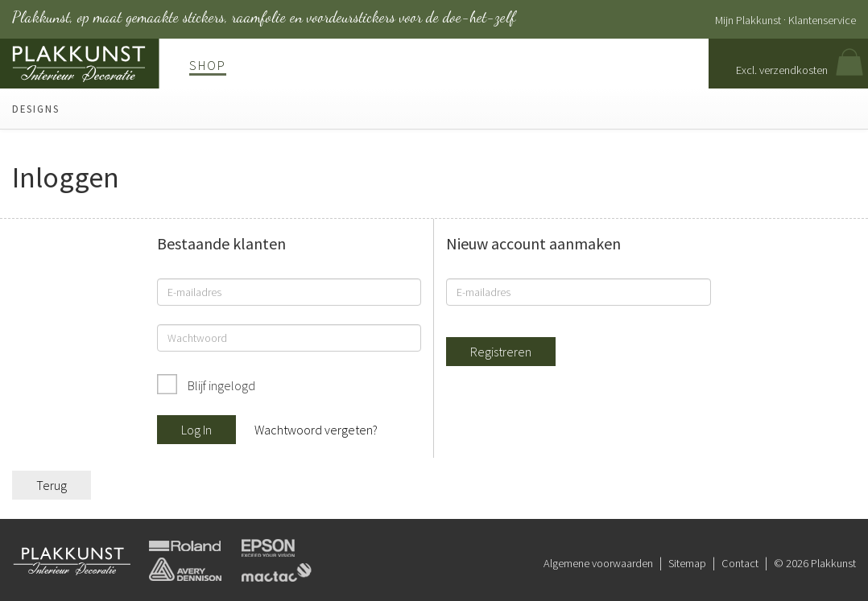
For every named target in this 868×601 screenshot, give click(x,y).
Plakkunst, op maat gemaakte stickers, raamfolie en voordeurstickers (264, 17)
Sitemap (687, 563)
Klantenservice (822, 20)
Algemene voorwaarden (598, 563)
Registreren (501, 352)
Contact (740, 563)
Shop (208, 65)
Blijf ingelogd (220, 385)
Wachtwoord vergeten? (316, 430)
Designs (36, 109)
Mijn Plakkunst (748, 20)
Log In (196, 430)
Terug (52, 485)
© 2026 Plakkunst (815, 563)
